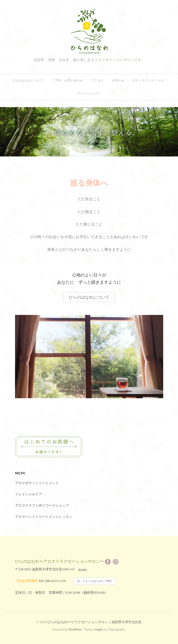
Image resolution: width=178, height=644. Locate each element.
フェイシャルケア (29, 493)
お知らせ (118, 80)
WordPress (75, 629)
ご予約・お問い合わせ (67, 80)
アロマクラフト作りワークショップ (42, 504)
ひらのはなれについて (28, 80)
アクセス (97, 80)
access (83, 568)
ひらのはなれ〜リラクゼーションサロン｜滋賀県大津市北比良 (94, 622)
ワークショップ (88, 93)
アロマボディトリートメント (37, 482)
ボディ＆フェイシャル (148, 80)
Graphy (99, 629)
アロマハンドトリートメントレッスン (44, 515)
